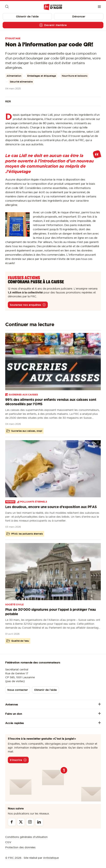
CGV (8, 842)
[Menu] (99, 7)
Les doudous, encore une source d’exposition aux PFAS (51, 507)
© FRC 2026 (13, 858)
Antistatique (51, 858)
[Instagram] (30, 822)
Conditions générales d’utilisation (26, 837)
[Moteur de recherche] (7, 7)
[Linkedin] (39, 822)
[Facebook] (12, 822)
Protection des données (20, 847)
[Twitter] (21, 822)
